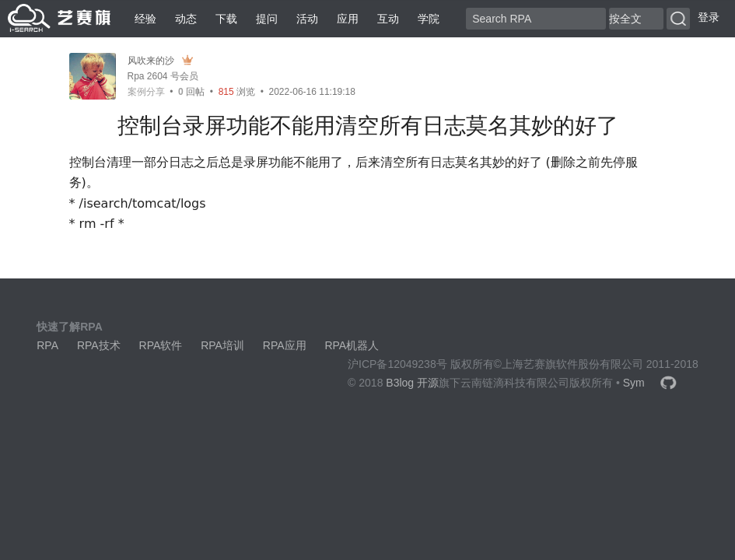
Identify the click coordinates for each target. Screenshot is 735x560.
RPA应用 (285, 345)
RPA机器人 (352, 345)
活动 (307, 19)
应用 (348, 19)
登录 (709, 17)
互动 (388, 19)
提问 (267, 19)
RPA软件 (161, 345)
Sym (634, 383)
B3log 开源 (412, 383)
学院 (429, 19)
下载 (226, 19)
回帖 (191, 92)
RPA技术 (99, 345)
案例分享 (146, 92)
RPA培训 (222, 345)
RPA (47, 345)
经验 (145, 19)
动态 (186, 19)
